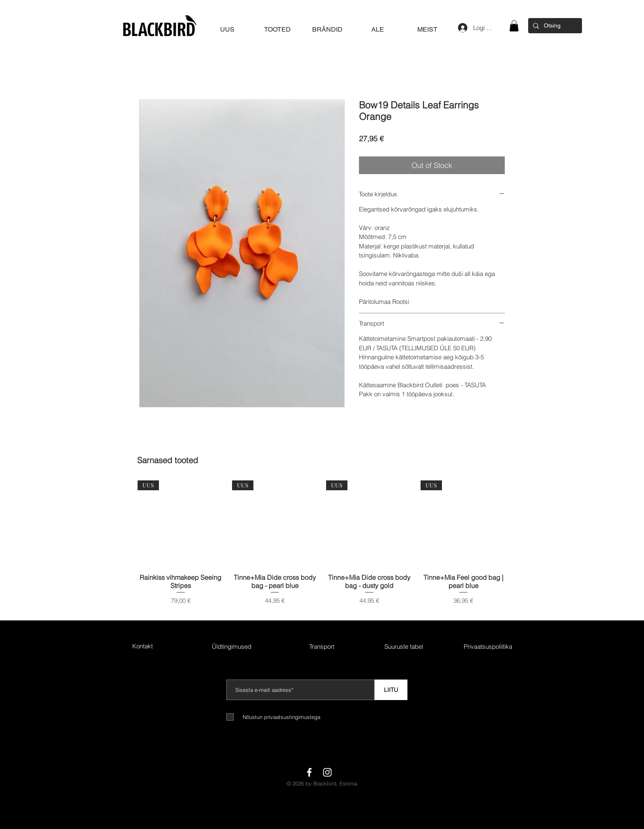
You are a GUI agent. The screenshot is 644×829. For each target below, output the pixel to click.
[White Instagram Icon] (327, 772)
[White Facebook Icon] (309, 772)
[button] (514, 26)
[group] (322, 547)
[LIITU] (391, 690)
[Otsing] (554, 26)
